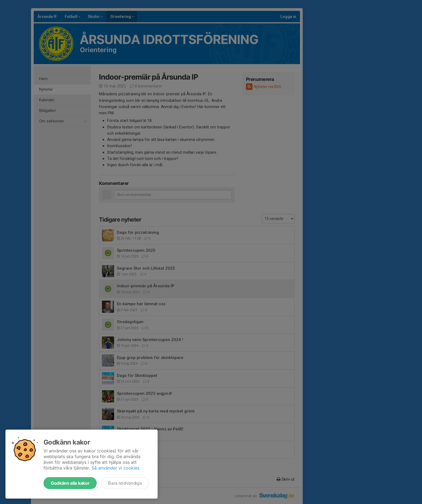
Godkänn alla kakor (70, 483)
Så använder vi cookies (115, 468)
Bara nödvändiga (125, 483)
